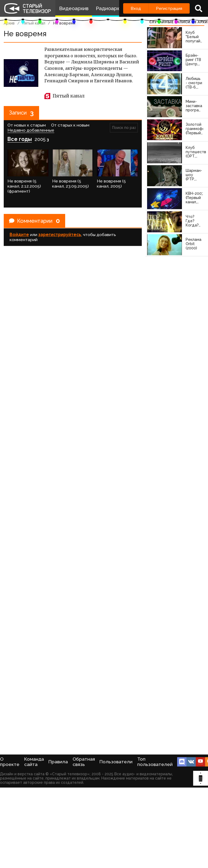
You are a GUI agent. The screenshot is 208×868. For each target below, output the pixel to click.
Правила (58, 762)
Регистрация (169, 8)
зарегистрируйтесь (60, 235)
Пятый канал (34, 23)
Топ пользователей (155, 762)
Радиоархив (110, 8)
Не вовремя (64, 23)
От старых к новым (70, 125)
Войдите (19, 235)
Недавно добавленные (31, 130)
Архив (9, 23)
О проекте (10, 762)
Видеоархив (74, 8)
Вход (136, 8)
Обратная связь (84, 762)
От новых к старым (27, 125)
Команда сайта (34, 762)
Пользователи (116, 762)
